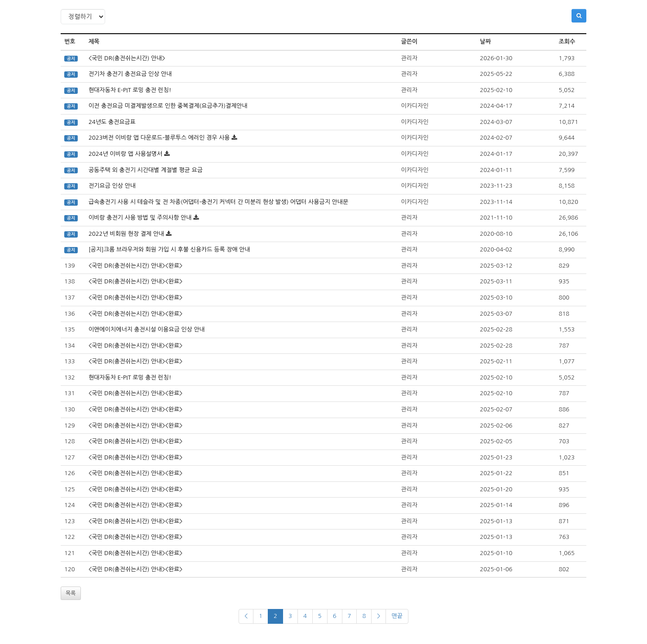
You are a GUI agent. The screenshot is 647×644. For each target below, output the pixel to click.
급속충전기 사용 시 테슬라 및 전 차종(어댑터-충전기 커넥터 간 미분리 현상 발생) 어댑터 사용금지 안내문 (218, 202)
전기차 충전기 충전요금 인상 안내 (130, 74)
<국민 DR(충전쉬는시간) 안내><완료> (135, 266)
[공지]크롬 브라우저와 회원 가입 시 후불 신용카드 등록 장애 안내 (169, 249)
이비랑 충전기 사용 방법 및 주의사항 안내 (140, 218)
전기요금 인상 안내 (112, 186)
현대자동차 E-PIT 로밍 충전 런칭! (130, 90)
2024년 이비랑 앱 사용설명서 (126, 154)
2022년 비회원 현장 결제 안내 (126, 234)
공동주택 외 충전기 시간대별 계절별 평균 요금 (146, 170)
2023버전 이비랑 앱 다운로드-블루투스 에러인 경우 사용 (159, 138)
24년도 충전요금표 (112, 122)
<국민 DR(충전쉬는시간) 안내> (127, 58)
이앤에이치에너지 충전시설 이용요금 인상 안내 (147, 329)
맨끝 (397, 616)
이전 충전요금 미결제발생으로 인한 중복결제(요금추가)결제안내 (168, 106)
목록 (71, 593)
